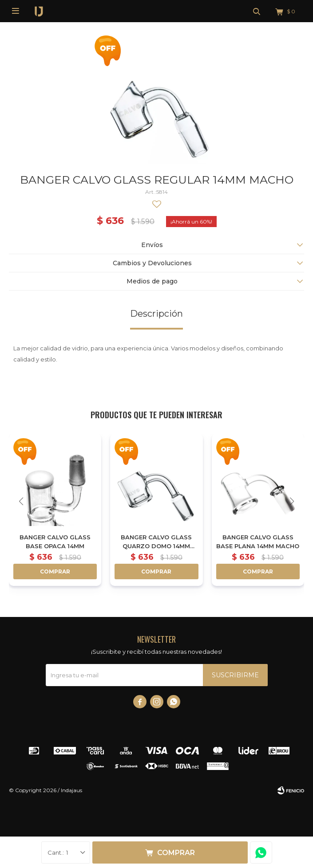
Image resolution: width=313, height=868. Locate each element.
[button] (292, 501)
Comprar (176, 853)
